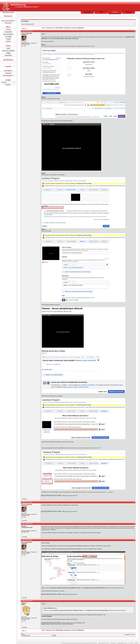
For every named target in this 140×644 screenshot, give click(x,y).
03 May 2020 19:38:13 (27, 31)
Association (8, 32)
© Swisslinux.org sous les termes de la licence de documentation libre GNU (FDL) (79, 643)
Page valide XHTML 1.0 (104, 643)
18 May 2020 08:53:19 (27, 601)
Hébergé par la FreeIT (122, 643)
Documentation (8, 34)
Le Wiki (101, 12)
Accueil (8, 29)
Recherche (8, 55)
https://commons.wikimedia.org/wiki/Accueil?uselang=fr (63, 46)
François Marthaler (27, 33)
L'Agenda (128, 12)
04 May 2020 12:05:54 (27, 540)
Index (8, 48)
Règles (8, 53)
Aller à (39, 635)
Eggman (24, 603)
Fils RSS (131, 643)
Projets (8, 39)
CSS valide (113, 643)
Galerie (8, 41)
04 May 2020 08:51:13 (27, 524)
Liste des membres (8, 51)
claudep (24, 526)
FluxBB (133, 635)
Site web (24, 46)
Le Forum (115, 12)
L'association (87, 12)
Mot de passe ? (8, 75)
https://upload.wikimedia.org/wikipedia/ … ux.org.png (100, 492)
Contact (136, 643)
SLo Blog (8, 37)
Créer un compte (91, 46)
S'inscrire (8, 73)
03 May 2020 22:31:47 (27, 502)
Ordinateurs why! (50, 28)
